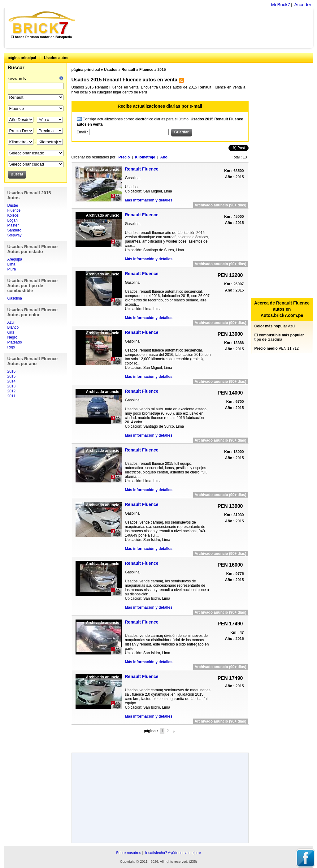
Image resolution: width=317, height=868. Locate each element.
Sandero (14, 230)
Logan (13, 220)
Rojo (11, 347)
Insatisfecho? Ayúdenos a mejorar (173, 853)
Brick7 (42, 23)
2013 (12, 386)
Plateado (15, 342)
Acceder (303, 4)
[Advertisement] (197, 28)
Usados (111, 70)
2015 (12, 376)
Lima (11, 264)
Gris (11, 332)
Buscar (16, 68)
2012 (12, 391)
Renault (128, 70)
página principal (22, 58)
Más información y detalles (149, 200)
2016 (12, 371)
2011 (12, 396)
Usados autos (56, 58)
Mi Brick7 (280, 4)
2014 (12, 381)
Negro (13, 337)
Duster (13, 205)
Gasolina (15, 298)
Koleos (13, 215)
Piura (12, 269)
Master (13, 225)
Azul (11, 322)
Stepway (15, 235)
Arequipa (15, 259)
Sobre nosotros (128, 853)
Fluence (14, 210)
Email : (83, 132)
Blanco (13, 327)
